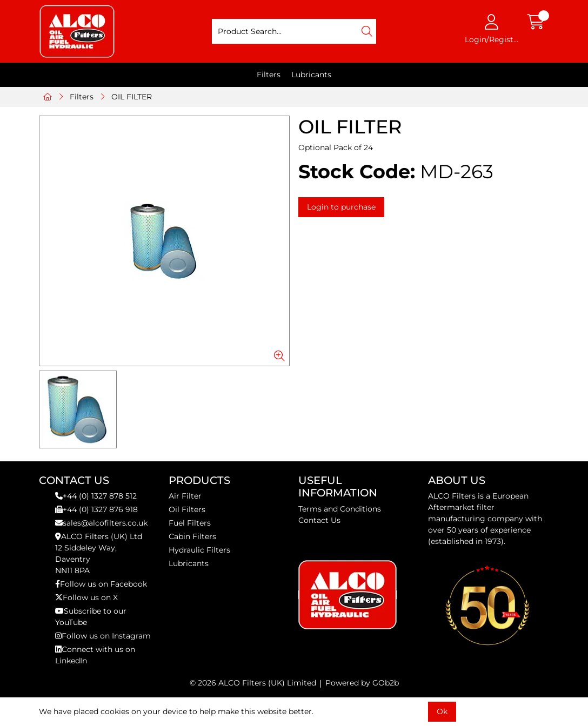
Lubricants (311, 75)
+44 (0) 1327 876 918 (96, 509)
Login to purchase (341, 207)
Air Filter (185, 496)
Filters (269, 75)
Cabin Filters (192, 536)
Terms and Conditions (340, 509)
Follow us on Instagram (103, 636)
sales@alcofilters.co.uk (101, 523)
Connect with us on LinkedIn (95, 655)
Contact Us (319, 520)
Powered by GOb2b (362, 683)
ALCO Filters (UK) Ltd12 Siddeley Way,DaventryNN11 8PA (99, 553)
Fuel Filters (190, 523)
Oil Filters (187, 509)
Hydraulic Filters (199, 550)
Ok (442, 711)
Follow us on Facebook (101, 584)
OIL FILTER (132, 97)
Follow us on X (86, 597)
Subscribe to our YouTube (91, 617)
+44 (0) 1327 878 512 (96, 496)
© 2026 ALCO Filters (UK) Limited (253, 683)
